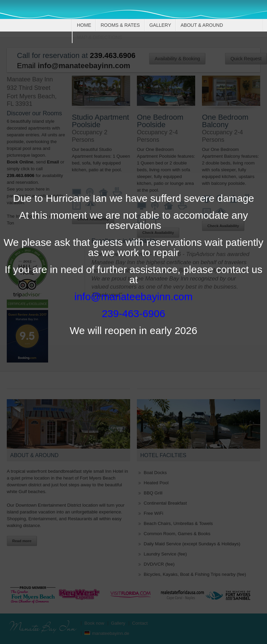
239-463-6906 (134, 314)
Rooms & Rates (120, 25)
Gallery (160, 25)
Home (84, 25)
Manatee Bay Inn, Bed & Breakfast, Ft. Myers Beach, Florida (41, 14)
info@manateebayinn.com (134, 297)
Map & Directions (100, 37)
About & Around (202, 25)
